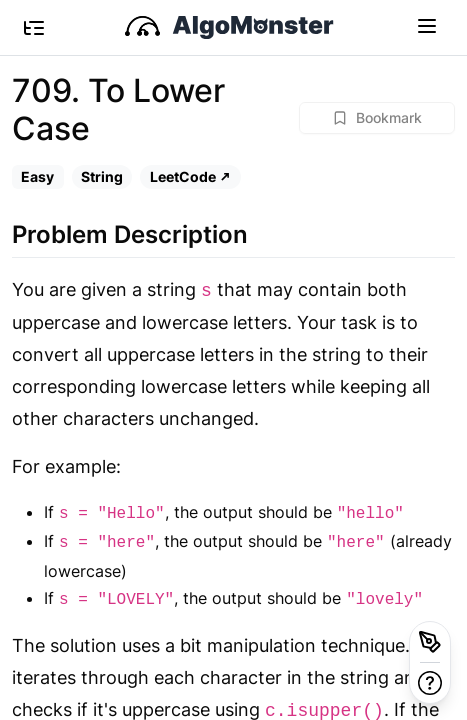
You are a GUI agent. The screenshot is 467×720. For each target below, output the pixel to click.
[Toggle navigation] (427, 25)
